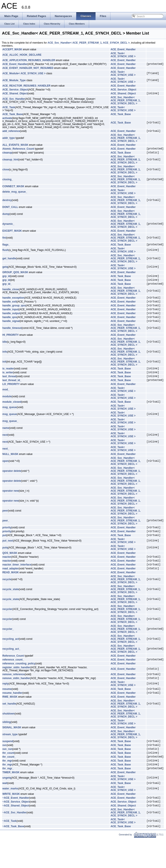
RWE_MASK (10, 718)
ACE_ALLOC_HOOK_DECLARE (22, 55)
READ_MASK (11, 591)
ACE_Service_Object (15, 90)
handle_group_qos (14, 313)
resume (7, 710)
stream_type (10, 756)
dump (6, 217)
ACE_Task (9, 109)
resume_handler (12, 714)
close (6, 173)
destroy (7, 203)
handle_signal (11, 331)
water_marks (10, 816)
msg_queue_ (10, 435)
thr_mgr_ (8, 795)
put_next (8, 556)
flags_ (6, 248)
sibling (7, 743)
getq (5, 271)
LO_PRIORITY (11, 397)
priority (7, 542)
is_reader (8, 379)
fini (4, 241)
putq (5, 563)
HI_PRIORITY (10, 345)
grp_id (6, 280)
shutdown (9, 735)
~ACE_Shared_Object (16, 835)
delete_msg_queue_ (15, 195)
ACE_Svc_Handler (14, 100)
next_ (6, 462)
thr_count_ (9, 781)
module (7, 409)
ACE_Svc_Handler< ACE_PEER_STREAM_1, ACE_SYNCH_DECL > (89, 43)
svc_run (7, 772)
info (5, 362)
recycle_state (11, 607)
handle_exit (10, 309)
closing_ (8, 183)
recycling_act (11, 657)
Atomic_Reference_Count (18, 151)
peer (5, 524)
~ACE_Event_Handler (16, 825)
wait (5, 810)
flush (6, 254)
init (4, 372)
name (6, 442)
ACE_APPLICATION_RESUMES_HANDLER (29, 60)
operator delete (12, 485)
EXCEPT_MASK (12, 234)
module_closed (12, 415)
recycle (7, 597)
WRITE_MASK (11, 821)
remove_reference (14, 694)
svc (5, 768)
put (4, 551)
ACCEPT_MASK (12, 49)
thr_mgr (7, 786)
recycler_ (8, 647)
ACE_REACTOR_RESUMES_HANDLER (26, 86)
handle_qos (10, 327)
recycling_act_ (11, 667)
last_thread (9, 388)
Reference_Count (13, 674)
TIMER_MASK (11, 799)
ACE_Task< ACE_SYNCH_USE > (123, 55)
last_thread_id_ (12, 393)
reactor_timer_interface (17, 582)
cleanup (7, 156)
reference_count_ (13, 678)
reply (6, 704)
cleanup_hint (10, 163)
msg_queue (10, 421)
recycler (7, 627)
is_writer (8, 384)
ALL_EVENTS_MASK (15, 147)
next (5, 448)
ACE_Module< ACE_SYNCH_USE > (24, 74)
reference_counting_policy (19, 682)
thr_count (8, 777)
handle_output (11, 322)
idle (5, 352)
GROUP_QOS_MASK (15, 276)
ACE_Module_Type (14, 81)
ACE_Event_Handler (123, 49)
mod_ (6, 402)
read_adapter (10, 586)
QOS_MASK (10, 569)
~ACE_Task (9, 850)
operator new (10, 504)
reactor (7, 573)
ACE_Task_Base (13, 116)
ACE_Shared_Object (15, 95)
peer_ (6, 534)
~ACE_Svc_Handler (14, 842)
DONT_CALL (10, 210)
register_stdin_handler (16, 686)
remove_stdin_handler (16, 698)
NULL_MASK (10, 468)
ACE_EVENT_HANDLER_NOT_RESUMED (28, 69)
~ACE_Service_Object (16, 830)
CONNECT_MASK (13, 190)
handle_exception (13, 304)
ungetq (7, 804)
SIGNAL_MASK (12, 749)
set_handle (9, 725)
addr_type (9, 140)
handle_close (11, 295)
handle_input (10, 318)
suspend (8, 763)
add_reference (11, 133)
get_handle (9, 262)
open (6, 475)
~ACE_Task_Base (13, 856)
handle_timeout (12, 338)
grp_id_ (7, 290)
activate (7, 119)
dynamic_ (8, 227)
